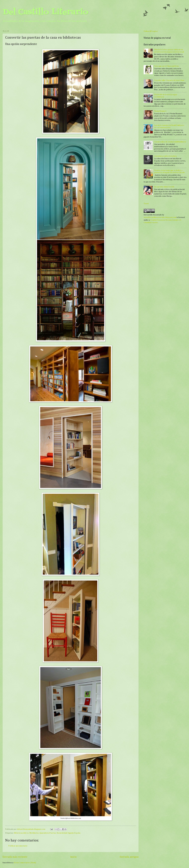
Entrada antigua (129, 857)
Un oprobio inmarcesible (164, 187)
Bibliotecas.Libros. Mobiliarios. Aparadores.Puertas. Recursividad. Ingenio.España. (47, 833)
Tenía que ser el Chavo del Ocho (166, 66)
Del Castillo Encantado (153, 215)
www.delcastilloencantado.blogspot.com (160, 217)
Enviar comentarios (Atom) (25, 863)
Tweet (146, 204)
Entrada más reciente (15, 857)
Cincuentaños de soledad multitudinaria (170, 142)
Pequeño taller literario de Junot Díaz (169, 80)
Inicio (73, 857)
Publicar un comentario (18, 846)
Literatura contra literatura (165, 156)
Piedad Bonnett (160, 111)
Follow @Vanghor (151, 31)
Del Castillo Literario (45, 12)
